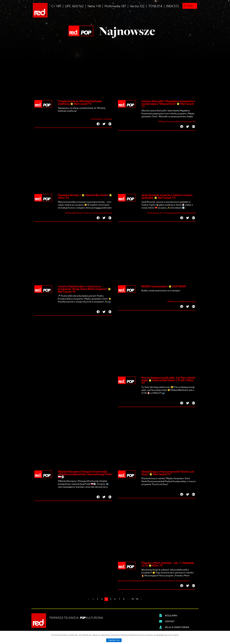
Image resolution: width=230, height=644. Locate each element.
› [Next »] (141, 599)
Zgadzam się (114, 640)
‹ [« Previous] (89, 599)
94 (137, 599)
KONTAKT (170, 622)
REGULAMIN (171, 616)
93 (133, 599)
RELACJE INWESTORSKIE (177, 628)
